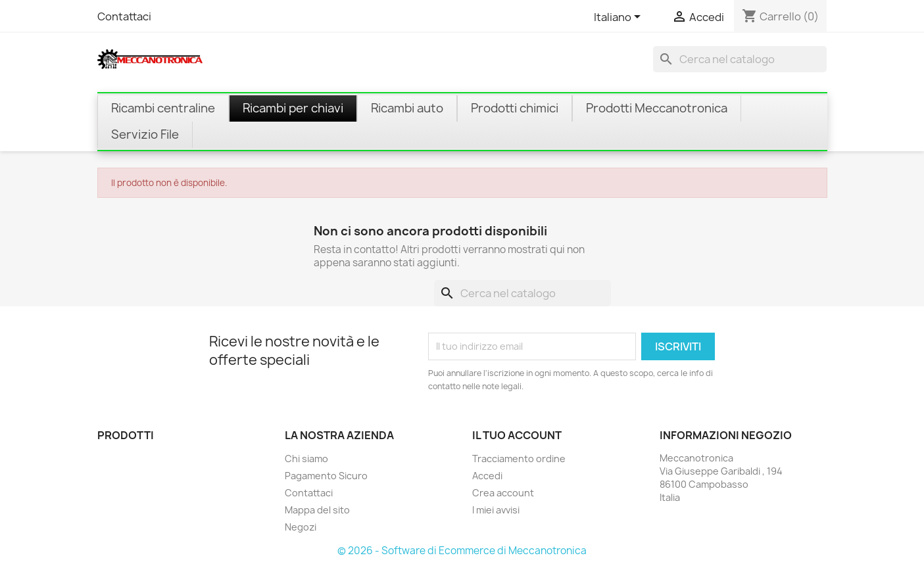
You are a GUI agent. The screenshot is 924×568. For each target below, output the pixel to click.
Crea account (503, 493)
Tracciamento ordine (519, 459)
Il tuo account (517, 435)
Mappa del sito (317, 510)
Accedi (487, 476)
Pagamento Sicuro (326, 476)
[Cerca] (740, 59)
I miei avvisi (496, 510)
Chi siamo (306, 459)
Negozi (301, 527)
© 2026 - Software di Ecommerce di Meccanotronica (462, 551)
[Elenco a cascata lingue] (620, 18)
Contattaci (124, 16)
